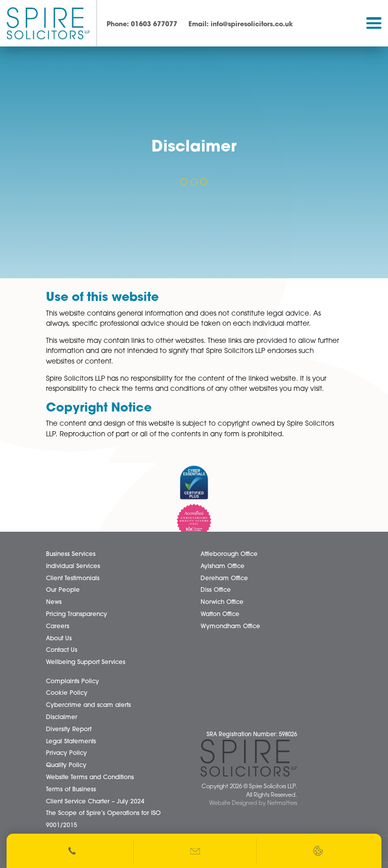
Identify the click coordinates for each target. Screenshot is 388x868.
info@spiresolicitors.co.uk (241, 24)
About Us (59, 639)
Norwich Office (222, 602)
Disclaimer (62, 718)
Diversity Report (69, 730)
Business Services (71, 554)
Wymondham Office (230, 627)
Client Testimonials (73, 579)
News (54, 602)
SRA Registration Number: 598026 (252, 735)
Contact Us (62, 650)
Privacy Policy (66, 753)
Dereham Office (224, 579)
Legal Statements (71, 742)
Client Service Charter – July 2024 (95, 802)
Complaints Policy (72, 682)
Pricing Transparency (77, 615)
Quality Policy (66, 765)
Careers (58, 627)
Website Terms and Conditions (90, 778)
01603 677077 (142, 24)
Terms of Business (71, 790)
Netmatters (282, 804)
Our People (63, 591)
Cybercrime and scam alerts (88, 705)
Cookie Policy (67, 693)
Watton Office (220, 615)
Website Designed (233, 804)
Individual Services (73, 567)
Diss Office (216, 591)
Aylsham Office (223, 567)
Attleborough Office (229, 554)
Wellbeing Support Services (86, 662)
